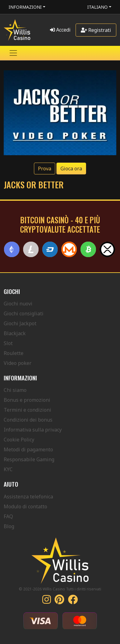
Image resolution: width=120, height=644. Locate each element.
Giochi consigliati (24, 313)
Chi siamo (15, 390)
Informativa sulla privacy (33, 430)
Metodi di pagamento (28, 449)
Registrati (96, 30)
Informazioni (25, 7)
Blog (9, 526)
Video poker (18, 363)
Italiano (97, 7)
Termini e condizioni (27, 410)
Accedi (60, 30)
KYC (8, 469)
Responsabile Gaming (29, 459)
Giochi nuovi (18, 304)
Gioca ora (71, 169)
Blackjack (15, 333)
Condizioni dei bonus (28, 420)
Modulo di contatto (25, 506)
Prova (45, 169)
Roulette (14, 353)
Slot (8, 343)
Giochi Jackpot (20, 323)
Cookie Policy (19, 440)
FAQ (8, 516)
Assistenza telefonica (28, 497)
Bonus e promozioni (27, 400)
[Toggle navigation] (13, 53)
